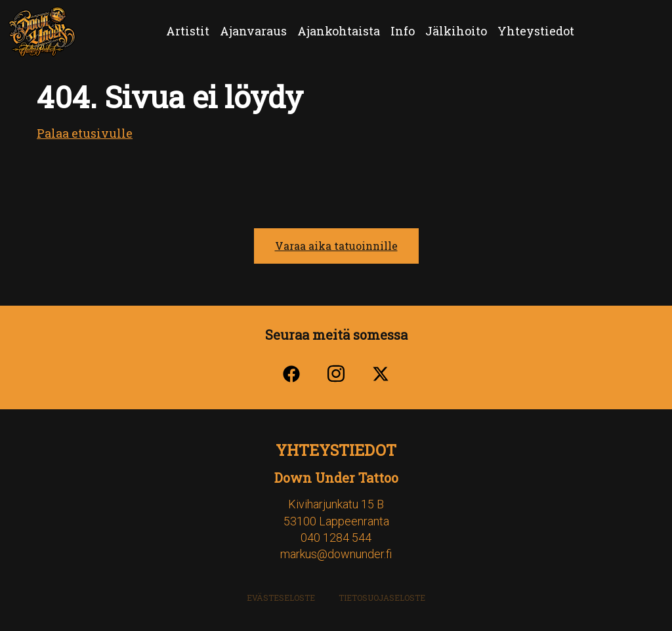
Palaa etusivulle (85, 133)
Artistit (188, 31)
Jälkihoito (456, 31)
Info (403, 31)
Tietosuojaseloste (382, 598)
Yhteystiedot (536, 31)
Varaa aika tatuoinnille (336, 246)
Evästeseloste (281, 598)
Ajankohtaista (339, 31)
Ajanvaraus (253, 31)
